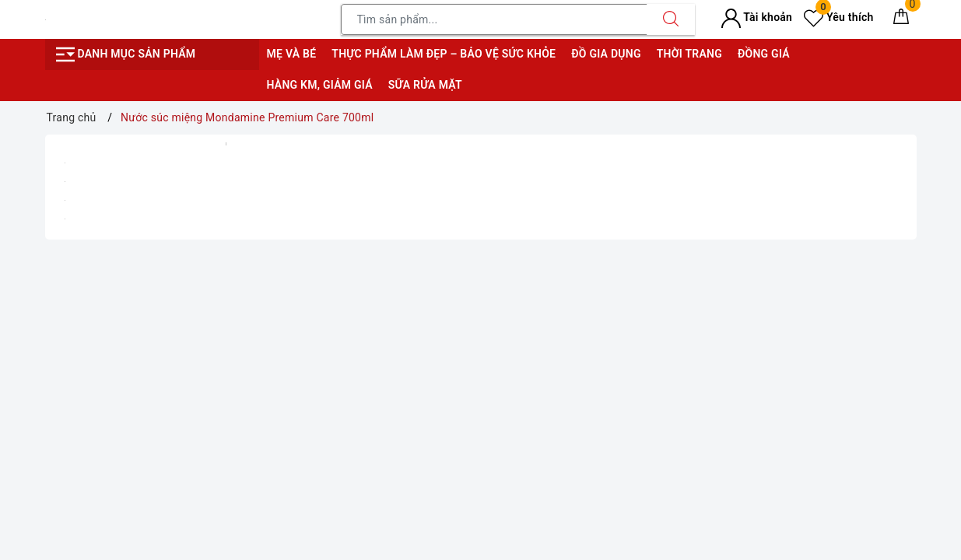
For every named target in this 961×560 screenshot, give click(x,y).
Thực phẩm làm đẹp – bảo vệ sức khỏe (444, 54)
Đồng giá (764, 54)
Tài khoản (757, 17)
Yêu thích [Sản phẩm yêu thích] (838, 17)
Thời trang (689, 54)
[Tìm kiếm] (671, 19)
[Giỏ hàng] (901, 19)
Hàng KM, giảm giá (320, 85)
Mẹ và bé (292, 54)
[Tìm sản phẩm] (494, 19)
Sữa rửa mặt (425, 85)
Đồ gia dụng (606, 54)
